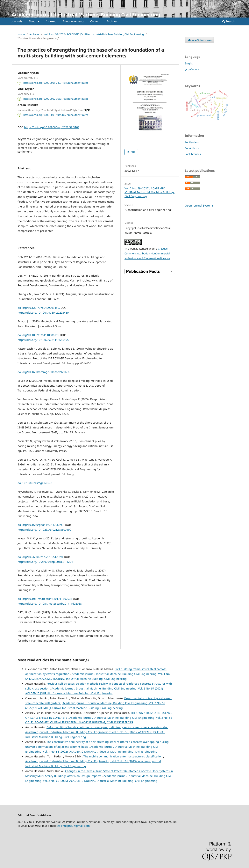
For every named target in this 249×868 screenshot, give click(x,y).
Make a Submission (200, 40)
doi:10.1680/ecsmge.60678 (35, 483)
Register (221, 3)
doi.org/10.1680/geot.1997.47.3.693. (41, 525)
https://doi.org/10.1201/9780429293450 (43, 313)
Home (21, 34)
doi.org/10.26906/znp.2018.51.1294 (40, 557)
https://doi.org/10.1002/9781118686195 (43, 340)
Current (95, 21)
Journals (17, 21)
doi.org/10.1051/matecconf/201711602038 (45, 599)
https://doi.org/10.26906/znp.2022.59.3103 (52, 127)
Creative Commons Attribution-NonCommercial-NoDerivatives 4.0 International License (147, 253)
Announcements (73, 21)
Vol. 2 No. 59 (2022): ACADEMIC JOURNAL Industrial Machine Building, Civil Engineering (94, 34)
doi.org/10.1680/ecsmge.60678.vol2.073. (44, 372)
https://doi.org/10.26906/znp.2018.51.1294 (45, 562)
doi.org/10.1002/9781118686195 (38, 335)
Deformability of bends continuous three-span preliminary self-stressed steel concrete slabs (107, 727)
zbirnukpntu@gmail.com (74, 826)
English (190, 63)
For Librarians (193, 154)
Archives (112, 21)
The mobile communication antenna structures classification (123, 756)
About (33, 21)
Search (228, 21)
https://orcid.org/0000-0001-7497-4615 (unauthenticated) (56, 83)
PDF (133, 152)
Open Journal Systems (199, 205)
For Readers (192, 142)
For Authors (192, 148)
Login (234, 3)
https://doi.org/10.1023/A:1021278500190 (44, 530)
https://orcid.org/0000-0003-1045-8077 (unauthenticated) (56, 115)
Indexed (51, 21)
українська (192, 69)
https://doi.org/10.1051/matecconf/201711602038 (50, 604)
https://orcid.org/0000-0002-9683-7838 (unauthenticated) (56, 99)
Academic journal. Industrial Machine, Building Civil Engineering (86, 15)
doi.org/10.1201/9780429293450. (39, 308)
